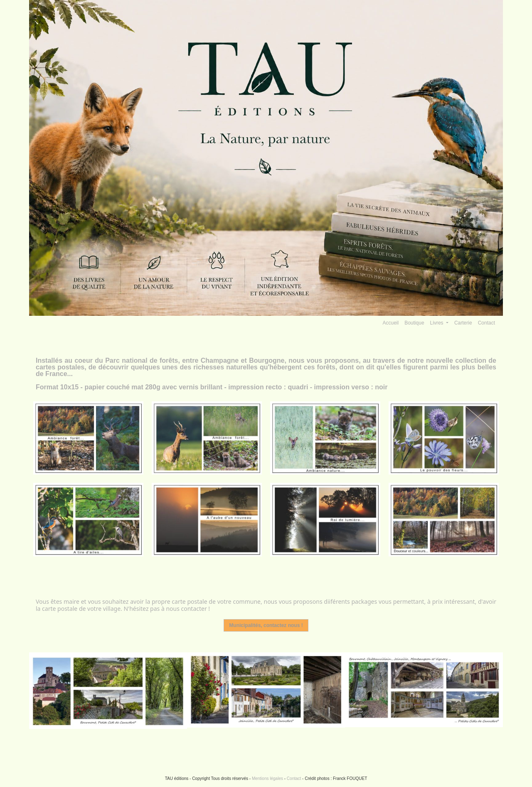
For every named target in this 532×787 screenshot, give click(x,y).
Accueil (391, 323)
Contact (486, 323)
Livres (437, 323)
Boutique (414, 323)
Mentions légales (267, 778)
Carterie (463, 323)
